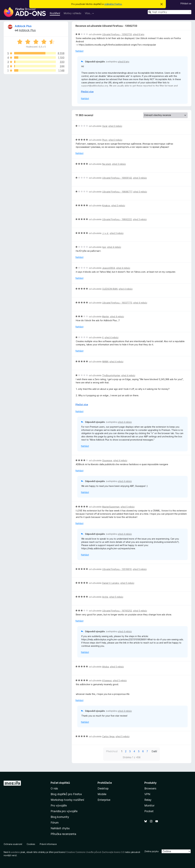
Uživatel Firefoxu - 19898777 (117, 192)
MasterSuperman (111, 507)
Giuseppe (107, 460)
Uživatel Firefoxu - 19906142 (117, 178)
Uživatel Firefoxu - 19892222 (117, 219)
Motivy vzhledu (72, 13)
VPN (147, 794)
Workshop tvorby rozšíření (67, 800)
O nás (54, 788)
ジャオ (105, 233)
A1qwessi (107, 680)
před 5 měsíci (128, 507)
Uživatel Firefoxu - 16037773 (117, 303)
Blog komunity (60, 817)
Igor (104, 247)
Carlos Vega (108, 736)
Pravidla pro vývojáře (64, 811)
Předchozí (112, 751)
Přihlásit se (186, 3)
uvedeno (16, 852)
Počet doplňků (60, 783)
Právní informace (48, 844)
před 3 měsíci (115, 126)
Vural (105, 126)
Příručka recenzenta (63, 834)
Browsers (150, 788)
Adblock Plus (23, 26)
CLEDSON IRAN (110, 289)
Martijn (106, 317)
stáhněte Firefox (113, 4)
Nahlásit (79, 51)
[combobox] (170, 12)
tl (103, 337)
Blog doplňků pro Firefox (66, 794)
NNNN (105, 362)
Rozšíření (55, 13)
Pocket (149, 811)
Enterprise (104, 800)
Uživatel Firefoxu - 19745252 (117, 611)
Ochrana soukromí (13, 844)
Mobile (102, 794)
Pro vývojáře (59, 805)
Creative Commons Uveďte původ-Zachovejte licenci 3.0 (95, 852)
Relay (148, 800)
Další (154, 751)
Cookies (31, 844)
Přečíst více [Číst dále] (87, 92)
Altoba (105, 667)
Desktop (103, 788)
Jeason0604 (109, 268)
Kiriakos (106, 206)
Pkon (105, 140)
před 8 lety (139, 34)
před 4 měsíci (114, 247)
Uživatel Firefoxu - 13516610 (117, 569)
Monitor (149, 805)
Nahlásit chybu (60, 828)
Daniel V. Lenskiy (111, 583)
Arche (105, 597)
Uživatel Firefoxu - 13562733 (117, 34)
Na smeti (107, 164)
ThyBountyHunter (111, 375)
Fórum (55, 823)
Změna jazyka (151, 851)
